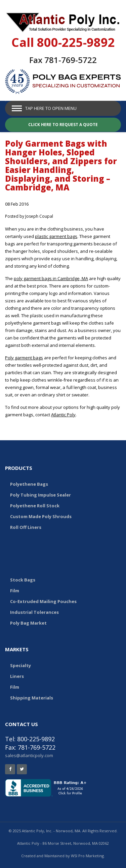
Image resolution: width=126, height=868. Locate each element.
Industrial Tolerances (34, 612)
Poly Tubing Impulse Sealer (40, 495)
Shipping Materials (32, 698)
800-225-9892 (76, 42)
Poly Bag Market (28, 623)
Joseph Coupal (39, 216)
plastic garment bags (56, 236)
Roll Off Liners (26, 527)
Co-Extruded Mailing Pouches (43, 601)
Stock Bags (23, 580)
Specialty (20, 665)
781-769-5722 (71, 60)
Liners (17, 676)
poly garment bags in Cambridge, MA (51, 278)
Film (15, 591)
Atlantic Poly (63, 415)
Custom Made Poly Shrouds (41, 516)
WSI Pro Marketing (87, 856)
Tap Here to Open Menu (51, 108)
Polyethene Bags (29, 484)
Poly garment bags (24, 358)
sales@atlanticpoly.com (29, 755)
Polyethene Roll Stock (35, 506)
